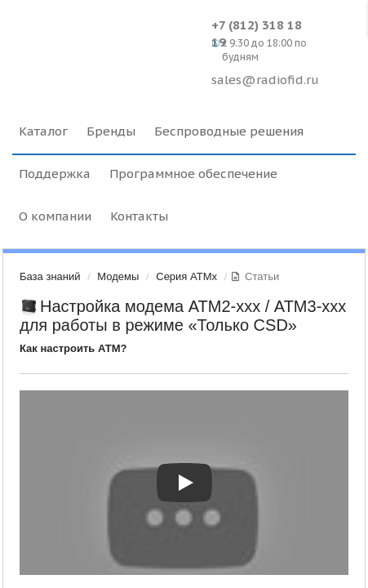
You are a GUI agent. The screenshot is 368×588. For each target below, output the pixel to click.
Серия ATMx (186, 276)
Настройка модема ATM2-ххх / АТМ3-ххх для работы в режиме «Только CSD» (183, 316)
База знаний (50, 276)
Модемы (118, 276)
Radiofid (108, 41)
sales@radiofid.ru (265, 80)
